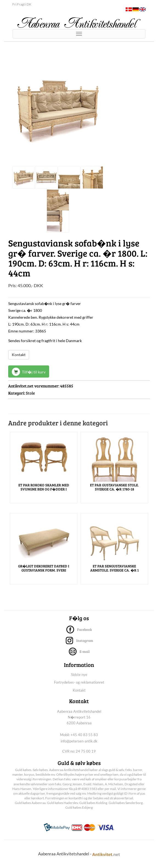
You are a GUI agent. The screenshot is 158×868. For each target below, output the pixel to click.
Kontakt (19, 355)
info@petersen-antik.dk (79, 741)
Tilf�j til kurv (29, 372)
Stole (30, 393)
